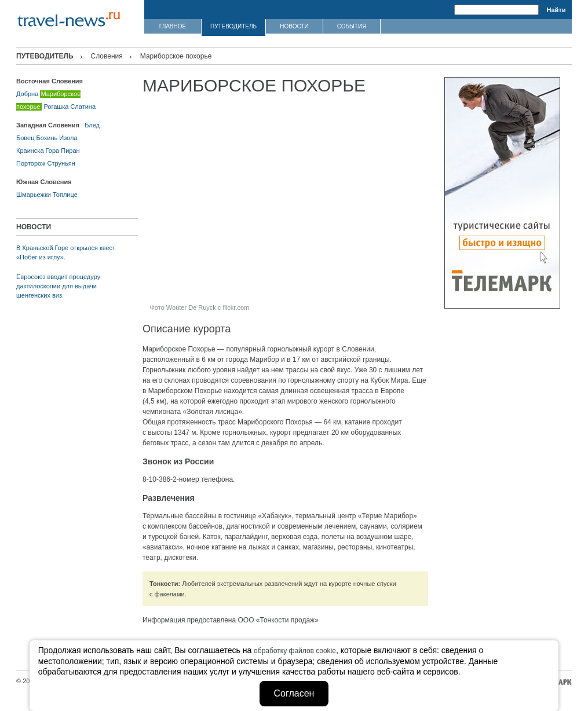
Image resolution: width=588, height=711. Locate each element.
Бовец (25, 138)
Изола (68, 138)
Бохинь (47, 138)
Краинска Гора (38, 151)
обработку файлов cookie (295, 651)
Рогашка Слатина (70, 107)
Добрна (27, 94)
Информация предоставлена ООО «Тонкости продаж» (231, 620)
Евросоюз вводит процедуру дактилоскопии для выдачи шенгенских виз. (58, 286)
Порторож (31, 163)
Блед (92, 125)
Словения (107, 56)
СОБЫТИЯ (352, 26)
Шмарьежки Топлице (47, 195)
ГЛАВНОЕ (173, 26)
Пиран (70, 151)
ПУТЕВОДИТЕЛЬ (233, 26)
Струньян (61, 163)
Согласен (294, 693)
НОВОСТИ (294, 26)
